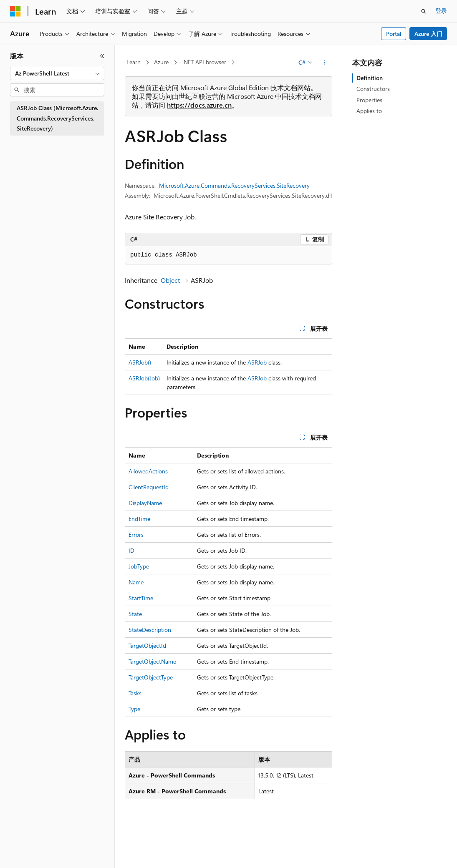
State (135, 614)
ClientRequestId (149, 487)
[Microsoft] (15, 11)
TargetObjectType (151, 677)
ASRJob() (140, 362)
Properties (369, 100)
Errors (136, 535)
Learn (134, 62)
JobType (139, 566)
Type (134, 709)
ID (131, 550)
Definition (370, 78)
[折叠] (102, 56)
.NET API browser (204, 62)
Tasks (135, 693)
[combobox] (57, 73)
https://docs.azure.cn (199, 105)
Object (170, 280)
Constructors (373, 89)
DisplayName (145, 503)
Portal (394, 34)
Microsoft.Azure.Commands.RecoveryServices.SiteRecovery (234, 185)
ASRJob (257, 362)
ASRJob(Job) (144, 378)
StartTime (141, 598)
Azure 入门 (428, 34)
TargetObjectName (152, 661)
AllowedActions (148, 471)
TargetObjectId (147, 645)
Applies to (369, 111)
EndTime (139, 519)
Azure (161, 62)
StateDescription (150, 630)
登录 (441, 11)
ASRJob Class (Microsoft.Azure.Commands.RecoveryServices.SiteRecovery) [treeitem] (57, 118)
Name (136, 582)
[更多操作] (325, 63)
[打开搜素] (424, 11)
